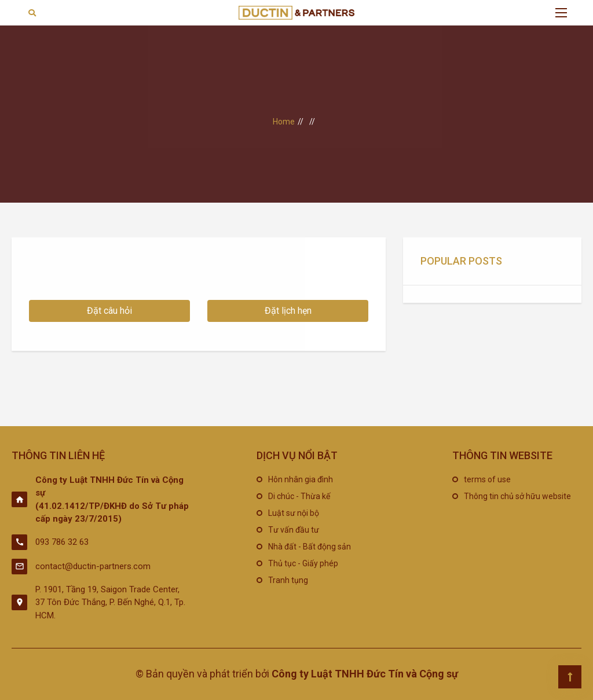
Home (284, 122)
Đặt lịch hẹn (288, 311)
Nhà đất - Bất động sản (310, 547)
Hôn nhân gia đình (301, 479)
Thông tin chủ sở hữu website (517, 496)
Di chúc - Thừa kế (299, 496)
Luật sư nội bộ (294, 513)
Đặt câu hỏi (109, 311)
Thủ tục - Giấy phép (303, 563)
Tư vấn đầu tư (294, 530)
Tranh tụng (288, 580)
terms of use (487, 479)
